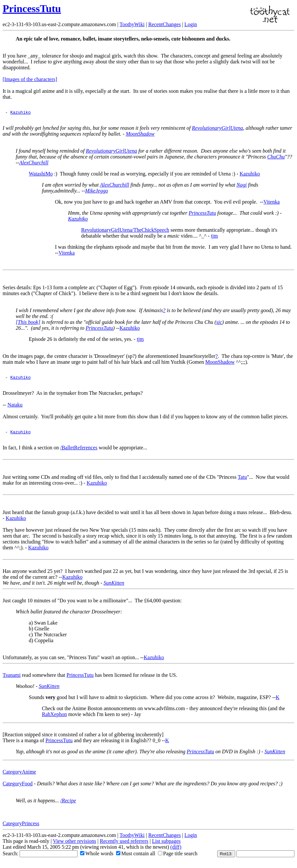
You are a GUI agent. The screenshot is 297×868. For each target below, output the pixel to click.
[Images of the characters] (30, 79)
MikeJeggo (96, 192)
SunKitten (114, 586)
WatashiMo (41, 175)
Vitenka (271, 203)
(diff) (176, 850)
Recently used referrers (124, 844)
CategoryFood (18, 786)
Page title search (178, 856)
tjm (214, 237)
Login (191, 24)
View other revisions (75, 844)
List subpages (166, 844)
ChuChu (276, 158)
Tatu (242, 480)
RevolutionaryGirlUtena (218, 129)
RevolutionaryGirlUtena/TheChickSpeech (125, 231)
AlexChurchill (34, 164)
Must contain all (136, 856)
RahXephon (54, 717)
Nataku (15, 407)
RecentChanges (165, 24)
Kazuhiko (20, 113)
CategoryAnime (19, 775)
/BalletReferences (79, 451)
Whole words (97, 856)
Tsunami (12, 678)
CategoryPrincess (21, 826)
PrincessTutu (32, 8)
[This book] (28, 323)
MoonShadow (140, 135)
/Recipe (68, 803)
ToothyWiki (132, 24)
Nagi (242, 186)
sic (219, 323)
